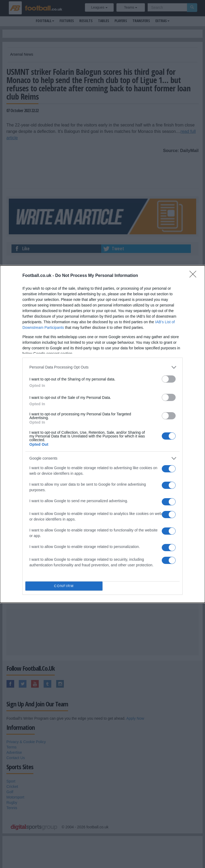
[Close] (195, 276)
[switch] (169, 379)
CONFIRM (64, 586)
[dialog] (102, 434)
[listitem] (102, 367)
